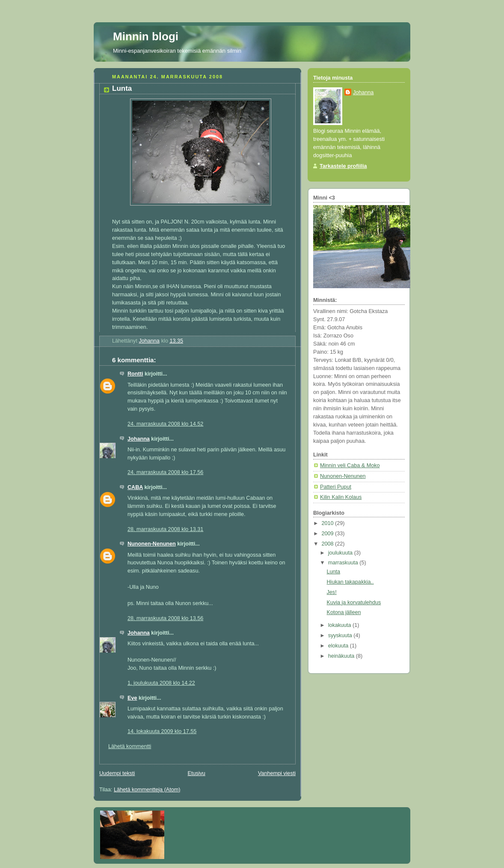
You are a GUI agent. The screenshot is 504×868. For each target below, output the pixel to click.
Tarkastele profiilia (343, 166)
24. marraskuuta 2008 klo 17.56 (165, 472)
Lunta (334, 572)
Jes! (332, 592)
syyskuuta (341, 635)
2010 (329, 523)
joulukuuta (341, 553)
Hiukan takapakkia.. (350, 582)
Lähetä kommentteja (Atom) (147, 790)
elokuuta (339, 646)
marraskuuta (344, 563)
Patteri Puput (336, 487)
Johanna (139, 439)
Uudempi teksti (117, 773)
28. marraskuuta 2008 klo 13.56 (165, 618)
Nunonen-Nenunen (152, 544)
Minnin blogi (146, 36)
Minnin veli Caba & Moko (350, 465)
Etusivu (196, 773)
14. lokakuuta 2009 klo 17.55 (162, 731)
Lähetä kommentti (130, 746)
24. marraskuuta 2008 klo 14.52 (165, 424)
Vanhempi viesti (277, 773)
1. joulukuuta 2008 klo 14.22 (161, 683)
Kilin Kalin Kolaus (341, 497)
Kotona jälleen (344, 612)
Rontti (135, 374)
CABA (135, 487)
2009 (329, 534)
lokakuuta (340, 625)
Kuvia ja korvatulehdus (354, 603)
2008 (329, 544)
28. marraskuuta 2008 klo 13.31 (165, 529)
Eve (132, 698)
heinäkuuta (342, 656)
